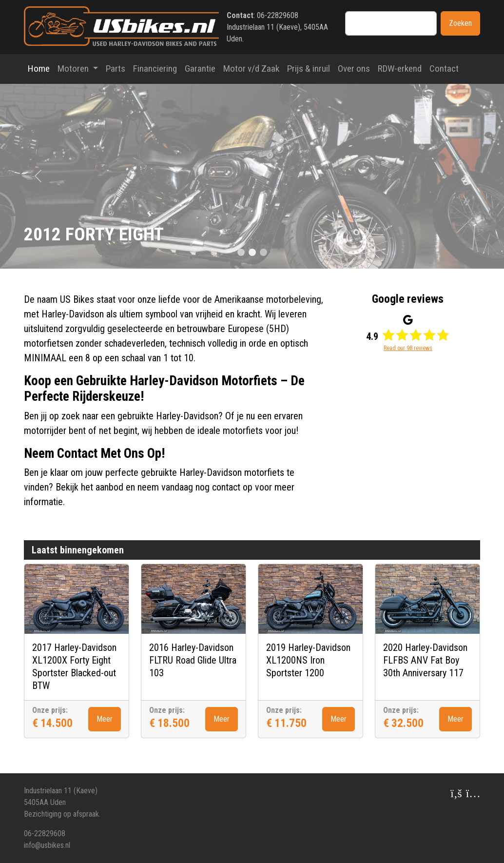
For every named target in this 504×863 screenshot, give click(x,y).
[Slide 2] (263, 252)
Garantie (200, 69)
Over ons (354, 69)
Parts (116, 69)
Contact (444, 69)
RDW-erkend (400, 69)
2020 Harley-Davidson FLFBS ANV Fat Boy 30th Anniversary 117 (425, 660)
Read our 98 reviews (408, 348)
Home (39, 69)
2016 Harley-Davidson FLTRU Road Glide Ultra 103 (193, 660)
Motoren (74, 69)
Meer (105, 719)
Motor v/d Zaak (251, 69)
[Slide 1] (252, 252)
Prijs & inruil (309, 69)
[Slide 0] (241, 252)
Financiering (155, 69)
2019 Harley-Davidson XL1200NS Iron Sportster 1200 (308, 660)
